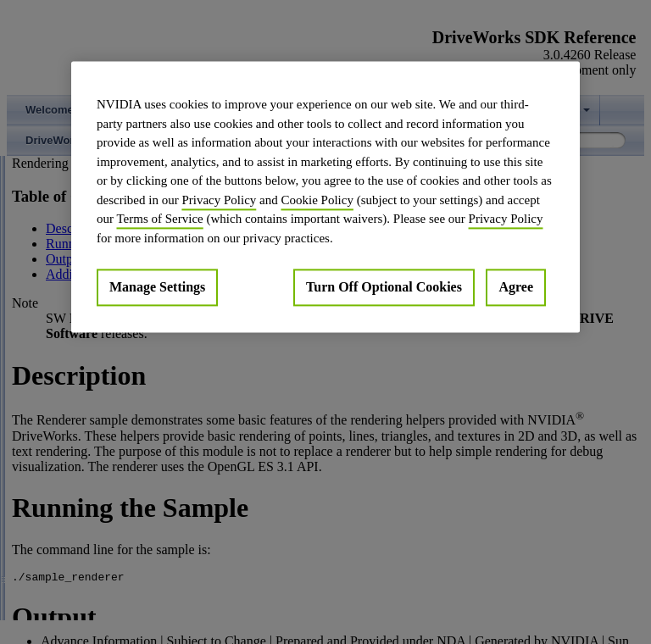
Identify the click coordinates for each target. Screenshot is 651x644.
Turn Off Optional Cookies (384, 287)
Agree (516, 287)
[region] (325, 197)
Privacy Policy (219, 200)
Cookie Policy (317, 200)
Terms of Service (159, 219)
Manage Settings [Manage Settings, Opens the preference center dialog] (157, 287)
